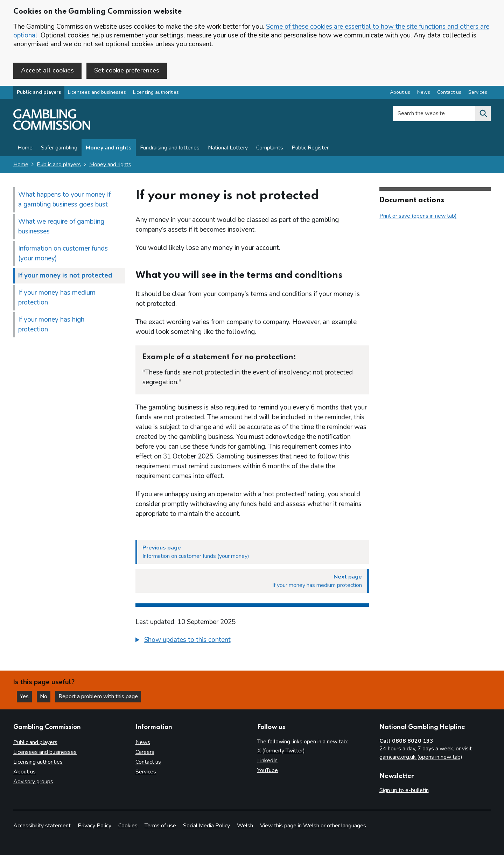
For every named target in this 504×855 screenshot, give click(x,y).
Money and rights (109, 148)
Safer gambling (59, 148)
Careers (145, 752)
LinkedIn (267, 761)
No (45, 696)
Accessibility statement (42, 826)
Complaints (270, 148)
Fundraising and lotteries (170, 148)
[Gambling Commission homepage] (52, 128)
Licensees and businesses (97, 92)
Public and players (39, 92)
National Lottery (228, 148)
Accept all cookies (47, 70)
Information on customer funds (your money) (63, 253)
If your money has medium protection (57, 297)
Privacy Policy (94, 826)
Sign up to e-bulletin (404, 790)
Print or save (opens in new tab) (418, 216)
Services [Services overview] (478, 92)
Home (25, 148)
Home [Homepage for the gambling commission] (21, 164)
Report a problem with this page (98, 696)
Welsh (245, 826)
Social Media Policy (206, 826)
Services (146, 772)
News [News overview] (424, 92)
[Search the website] (483, 113)
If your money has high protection (51, 324)
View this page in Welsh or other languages (313, 826)
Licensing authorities (156, 92)
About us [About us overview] (400, 92)
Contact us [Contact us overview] (449, 92)
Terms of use (160, 826)
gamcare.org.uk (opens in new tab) (421, 757)
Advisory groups (33, 782)
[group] (252, 641)
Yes (26, 696)
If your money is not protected (65, 275)
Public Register (310, 148)
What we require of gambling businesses (61, 226)
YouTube (268, 770)
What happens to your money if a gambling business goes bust (64, 199)
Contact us (148, 762)
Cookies (128, 826)
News (143, 742)
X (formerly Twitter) (281, 751)
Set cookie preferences (127, 70)
